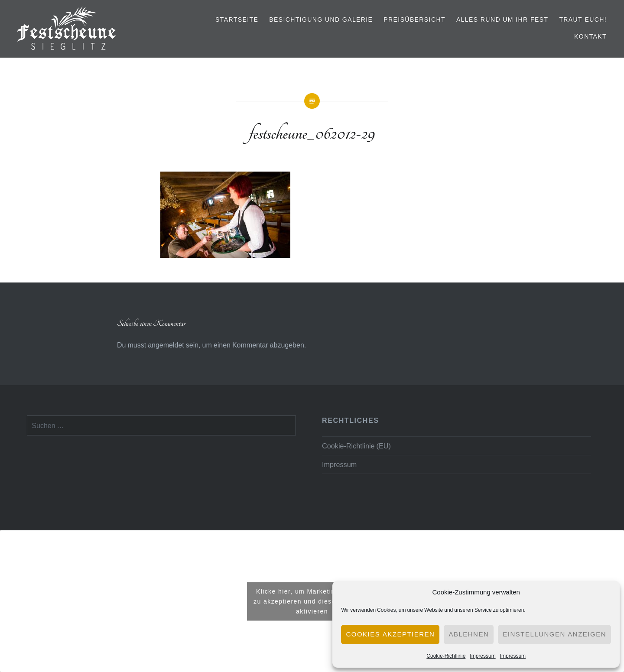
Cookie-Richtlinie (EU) (356, 446)
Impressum (483, 656)
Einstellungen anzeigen (554, 634)
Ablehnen (469, 634)
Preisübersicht (414, 19)
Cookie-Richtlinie (446, 656)
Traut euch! (583, 19)
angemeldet (166, 345)
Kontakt (590, 36)
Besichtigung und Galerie (321, 19)
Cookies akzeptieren (390, 634)
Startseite (237, 19)
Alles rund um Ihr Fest (502, 19)
